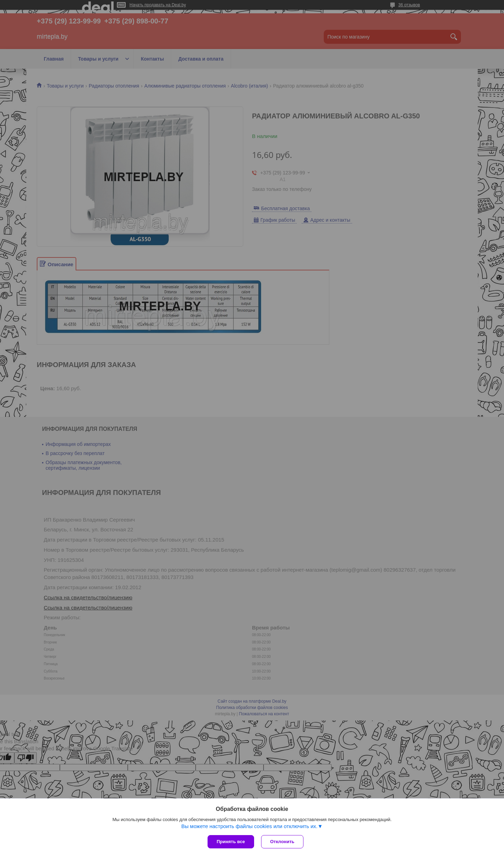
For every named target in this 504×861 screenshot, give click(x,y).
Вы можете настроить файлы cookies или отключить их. (249, 826)
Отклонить (282, 842)
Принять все (231, 842)
